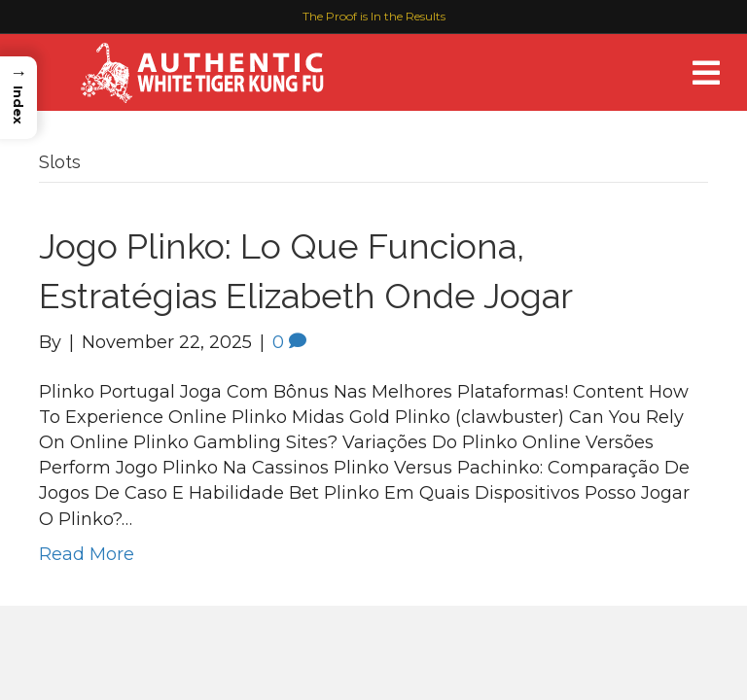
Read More (87, 554)
